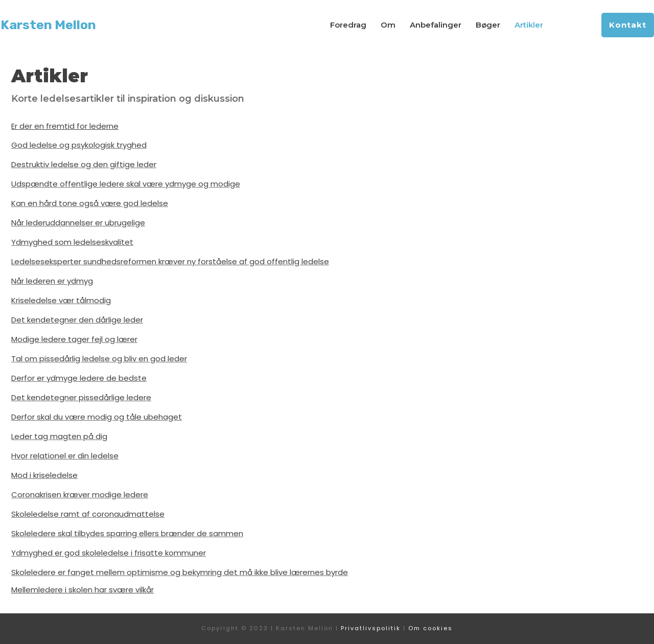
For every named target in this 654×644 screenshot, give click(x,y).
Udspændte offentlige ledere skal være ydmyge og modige (126, 184)
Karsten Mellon (48, 25)
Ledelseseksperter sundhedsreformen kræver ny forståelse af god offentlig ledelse (170, 261)
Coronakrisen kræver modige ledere (80, 494)
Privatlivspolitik (371, 628)
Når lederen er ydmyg (52, 281)
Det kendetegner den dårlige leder (77, 320)
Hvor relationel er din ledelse (65, 456)
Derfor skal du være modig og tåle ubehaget (97, 417)
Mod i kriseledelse (44, 475)
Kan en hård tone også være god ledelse (90, 203)
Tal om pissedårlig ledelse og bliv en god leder (99, 359)
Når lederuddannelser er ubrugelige (78, 223)
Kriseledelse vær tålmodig (61, 300)
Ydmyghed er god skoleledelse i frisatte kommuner (109, 553)
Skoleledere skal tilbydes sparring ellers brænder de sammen (127, 533)
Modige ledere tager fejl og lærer (74, 339)
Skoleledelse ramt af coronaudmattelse (88, 514)
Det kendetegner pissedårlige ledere (81, 397)
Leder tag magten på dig (59, 436)
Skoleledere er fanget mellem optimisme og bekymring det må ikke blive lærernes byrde (180, 572)
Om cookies (430, 628)
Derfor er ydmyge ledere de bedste (79, 378)
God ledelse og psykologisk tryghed (79, 145)
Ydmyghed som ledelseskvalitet (72, 242)
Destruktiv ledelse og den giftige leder (84, 164)
